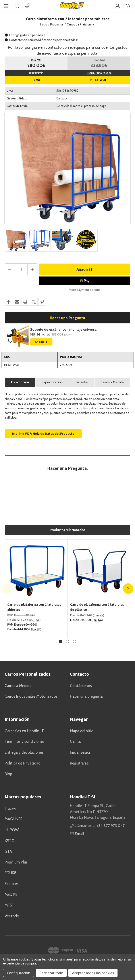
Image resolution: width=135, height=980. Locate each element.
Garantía (82, 382)
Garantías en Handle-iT (24, 731)
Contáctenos (81, 686)
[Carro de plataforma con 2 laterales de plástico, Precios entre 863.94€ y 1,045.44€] (99, 571)
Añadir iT (41, 342)
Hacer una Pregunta (67, 318)
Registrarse (79, 763)
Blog (8, 774)
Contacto (79, 674)
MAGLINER (14, 819)
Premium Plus (16, 862)
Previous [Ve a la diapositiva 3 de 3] (7, 589)
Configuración (19, 973)
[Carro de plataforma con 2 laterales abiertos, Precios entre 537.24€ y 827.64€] (36, 571)
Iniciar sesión (81, 752)
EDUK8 (11, 873)
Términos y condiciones (25, 741)
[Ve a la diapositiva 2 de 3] (67, 641)
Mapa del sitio (82, 731)
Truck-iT (11, 808)
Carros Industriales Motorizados (31, 696)
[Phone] (27, 6)
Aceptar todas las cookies (93, 973)
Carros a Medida (112, 382)
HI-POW (12, 830)
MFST (10, 905)
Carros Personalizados (28, 674)
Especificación (52, 382)
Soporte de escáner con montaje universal (64, 329)
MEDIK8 (11, 894)
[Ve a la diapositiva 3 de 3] (74, 641)
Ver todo (12, 916)
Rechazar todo (51, 973)
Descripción (20, 382)
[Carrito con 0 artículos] (128, 6)
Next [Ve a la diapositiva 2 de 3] (128, 589)
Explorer (11, 884)
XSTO (10, 841)
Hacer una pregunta (86, 696)
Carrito (76, 741)
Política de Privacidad (23, 763)
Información (17, 719)
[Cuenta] (118, 6)
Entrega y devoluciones (24, 752)
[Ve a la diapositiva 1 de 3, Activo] (61, 641)
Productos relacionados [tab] (67, 530)
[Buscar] (17, 6)
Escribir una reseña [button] (99, 73)
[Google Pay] (85, 281)
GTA (8, 851)
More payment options (85, 290)
